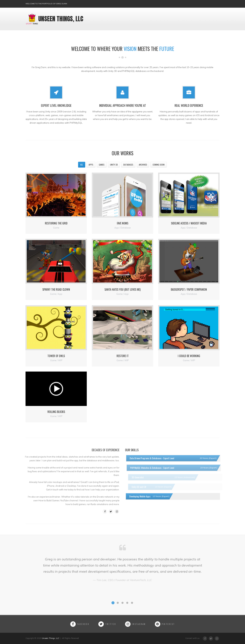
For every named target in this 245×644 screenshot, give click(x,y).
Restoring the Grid (56, 223)
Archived (143, 165)
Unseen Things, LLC (54, 19)
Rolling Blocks (56, 412)
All (82, 165)
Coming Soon (159, 165)
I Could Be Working (189, 356)
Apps (91, 165)
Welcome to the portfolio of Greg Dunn (46, 4)
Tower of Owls (56, 356)
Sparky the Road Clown (56, 289)
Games (102, 165)
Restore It (123, 356)
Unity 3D (114, 165)
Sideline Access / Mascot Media (189, 223)
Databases (128, 165)
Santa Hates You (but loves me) (122, 289)
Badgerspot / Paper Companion (189, 289)
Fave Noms (123, 223)
